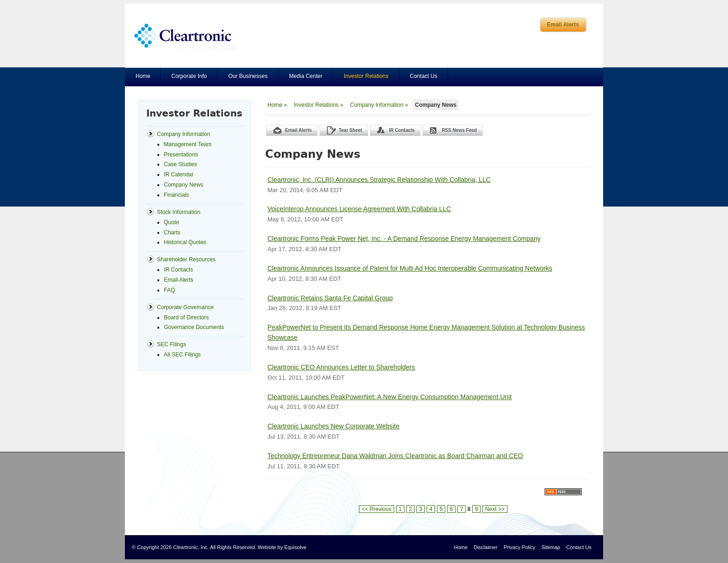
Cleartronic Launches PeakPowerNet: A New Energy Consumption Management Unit (390, 397)
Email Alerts (563, 25)
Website (267, 547)
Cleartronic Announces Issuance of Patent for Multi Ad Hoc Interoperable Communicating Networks (410, 268)
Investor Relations (366, 76)
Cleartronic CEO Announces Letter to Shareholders (341, 367)
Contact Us (424, 76)
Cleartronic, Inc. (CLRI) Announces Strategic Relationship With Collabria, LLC (379, 180)
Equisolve (295, 547)
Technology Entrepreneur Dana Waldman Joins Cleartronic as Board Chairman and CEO (395, 456)
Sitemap (551, 547)
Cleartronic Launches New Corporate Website (334, 426)
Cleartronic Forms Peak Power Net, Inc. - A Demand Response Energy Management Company (404, 239)
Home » (277, 105)
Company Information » (379, 105)
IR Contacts (402, 130)
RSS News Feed (459, 130)
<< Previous (377, 509)
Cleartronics (184, 36)
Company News (436, 105)
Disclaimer (485, 547)
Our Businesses (248, 76)
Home (143, 76)
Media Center (305, 76)
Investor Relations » (318, 105)
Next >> (495, 509)
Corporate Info (189, 76)
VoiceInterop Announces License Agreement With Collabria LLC (359, 209)
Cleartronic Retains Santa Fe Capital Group (330, 298)
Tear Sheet (350, 130)
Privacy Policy (520, 547)
